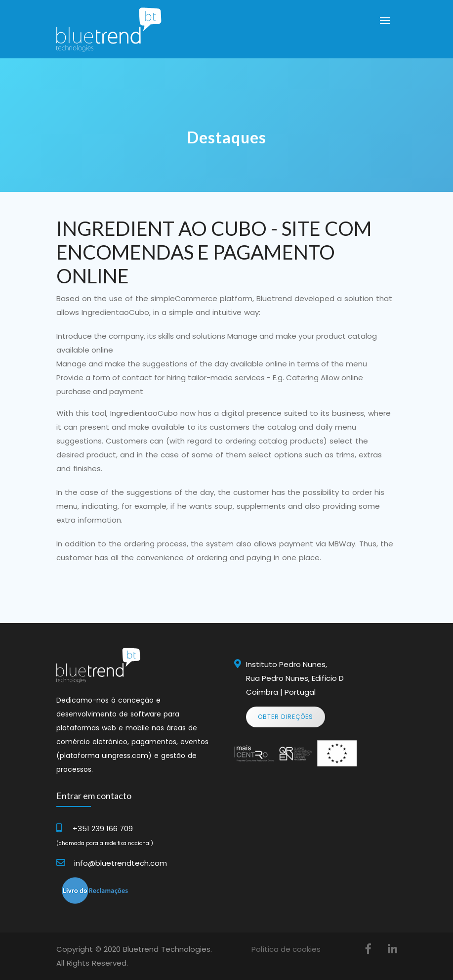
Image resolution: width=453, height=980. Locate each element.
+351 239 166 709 (103, 828)
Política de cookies (286, 949)
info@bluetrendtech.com (121, 863)
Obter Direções (286, 717)
